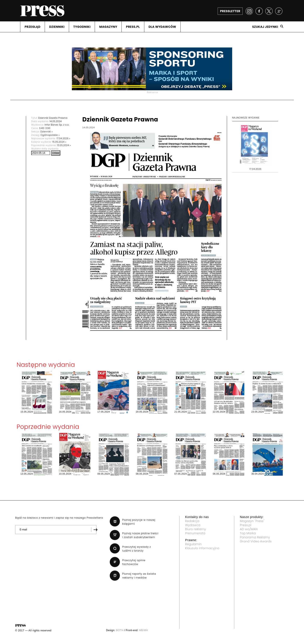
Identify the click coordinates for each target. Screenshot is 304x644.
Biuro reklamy (196, 529)
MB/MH (143, 630)
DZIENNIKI (57, 27)
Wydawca (193, 525)
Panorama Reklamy (255, 537)
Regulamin (193, 544)
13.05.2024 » (64, 145)
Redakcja (192, 521)
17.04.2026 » (63, 138)
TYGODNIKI (82, 27)
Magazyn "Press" (252, 521)
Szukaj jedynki (265, 27)
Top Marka (248, 533)
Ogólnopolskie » (50, 135)
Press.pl (246, 525)
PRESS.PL (133, 27)
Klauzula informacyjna (202, 548)
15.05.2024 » (59, 142)
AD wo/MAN (249, 529)
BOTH (120, 630)
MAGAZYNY (108, 27)
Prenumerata (195, 533)
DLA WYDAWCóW (162, 27)
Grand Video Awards (256, 541)
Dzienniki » (47, 132)
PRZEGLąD (32, 27)
